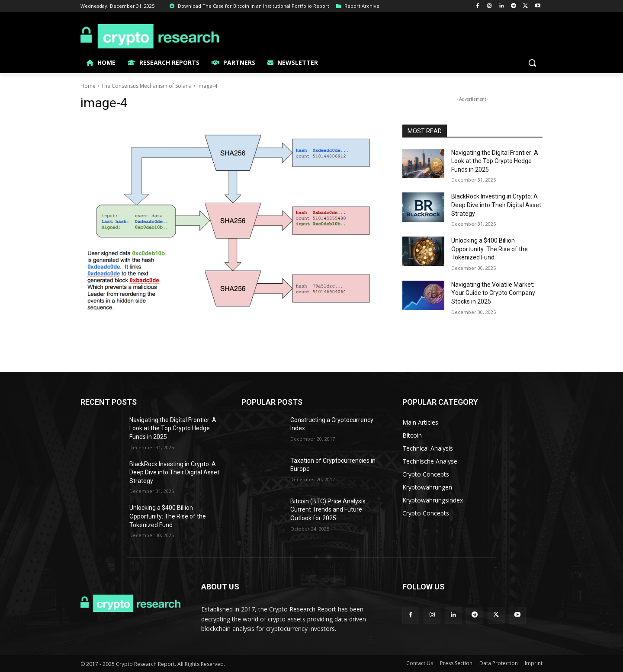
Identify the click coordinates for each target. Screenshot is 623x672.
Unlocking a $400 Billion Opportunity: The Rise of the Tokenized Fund (490, 249)
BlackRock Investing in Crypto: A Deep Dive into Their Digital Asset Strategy (496, 205)
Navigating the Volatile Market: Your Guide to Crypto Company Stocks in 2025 (493, 293)
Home (88, 86)
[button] (532, 63)
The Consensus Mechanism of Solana (146, 86)
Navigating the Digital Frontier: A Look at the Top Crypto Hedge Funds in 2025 (495, 161)
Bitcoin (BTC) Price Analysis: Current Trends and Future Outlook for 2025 (329, 510)
